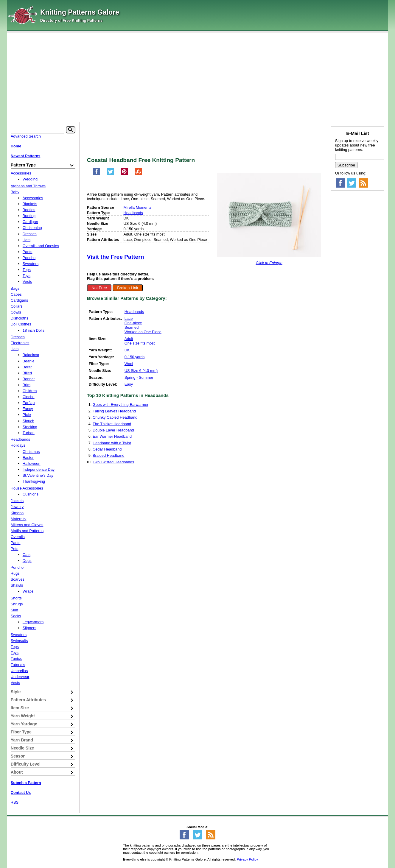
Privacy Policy (248, 859)
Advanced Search (26, 136)
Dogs (27, 561)
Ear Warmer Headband (112, 436)
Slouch (28, 421)
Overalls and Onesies (41, 246)
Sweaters (31, 264)
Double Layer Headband (113, 430)
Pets (15, 549)
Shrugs (17, 604)
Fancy (28, 409)
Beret (27, 367)
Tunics (16, 659)
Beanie (29, 361)
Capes (16, 294)
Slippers (29, 628)
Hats (27, 240)
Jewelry (17, 507)
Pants (28, 252)
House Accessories (27, 488)
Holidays (18, 445)
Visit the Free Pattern (116, 257)
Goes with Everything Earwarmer (120, 405)
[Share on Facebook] (97, 174)
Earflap (29, 403)
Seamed (132, 327)
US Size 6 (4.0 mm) (141, 371)
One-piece (133, 323)
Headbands (133, 213)
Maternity (19, 519)
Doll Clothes (21, 324)
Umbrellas (19, 671)
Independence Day (39, 469)
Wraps (28, 591)
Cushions (31, 494)
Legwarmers (33, 622)
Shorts (16, 598)
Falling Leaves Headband (114, 411)
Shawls (17, 585)
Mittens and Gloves (27, 525)
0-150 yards (135, 357)
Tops (27, 270)
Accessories (21, 173)
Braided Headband (109, 455)
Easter (28, 458)
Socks (16, 616)
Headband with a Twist (112, 443)
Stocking (30, 427)
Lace (129, 318)
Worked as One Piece (143, 332)
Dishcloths (20, 318)
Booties (29, 210)
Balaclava (31, 355)
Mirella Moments (138, 207)
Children (30, 391)
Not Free (99, 288)
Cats (27, 555)
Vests (27, 282)
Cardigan (30, 222)
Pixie (27, 415)
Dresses (30, 234)
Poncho (29, 258)
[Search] (71, 130)
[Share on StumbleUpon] (138, 174)
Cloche (29, 397)
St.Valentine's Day (38, 475)
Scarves (18, 579)
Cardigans (19, 300)
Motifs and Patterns (27, 531)
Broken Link (127, 288)
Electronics (20, 343)
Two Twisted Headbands (113, 462)
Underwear (20, 677)
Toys (27, 276)
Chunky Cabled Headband (115, 417)
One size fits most (140, 343)
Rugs (15, 573)
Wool (129, 364)
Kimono (17, 513)
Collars (17, 306)
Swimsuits (19, 641)
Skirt (15, 610)
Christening (32, 228)
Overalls (18, 537)
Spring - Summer (139, 377)
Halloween (32, 463)
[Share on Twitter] (111, 174)
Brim (27, 385)
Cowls (16, 312)
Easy (129, 384)
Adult (129, 339)
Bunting (29, 216)
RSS (15, 802)
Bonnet (29, 379)
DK (127, 350)
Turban (29, 433)
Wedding (30, 179)
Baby (15, 192)
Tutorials (18, 665)
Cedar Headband (107, 449)
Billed (27, 373)
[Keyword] (37, 131)
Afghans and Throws (28, 186)
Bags (15, 288)
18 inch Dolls (34, 330)
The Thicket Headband (112, 424)
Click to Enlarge (269, 263)
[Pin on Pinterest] (124, 174)
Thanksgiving (34, 481)
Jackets (17, 501)
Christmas (31, 452)
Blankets (30, 204)
